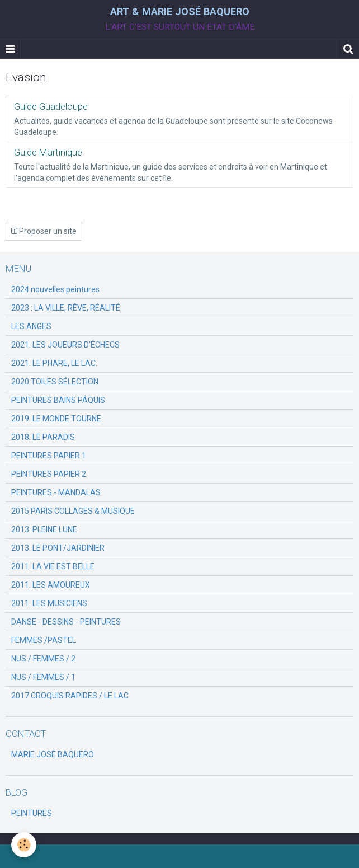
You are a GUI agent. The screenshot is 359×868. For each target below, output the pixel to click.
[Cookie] (24, 845)
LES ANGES (31, 326)
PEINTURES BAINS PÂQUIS (58, 400)
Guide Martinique (48, 152)
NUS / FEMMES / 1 (43, 677)
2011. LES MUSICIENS (49, 603)
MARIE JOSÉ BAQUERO (53, 754)
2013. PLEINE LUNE (44, 529)
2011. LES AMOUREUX (51, 585)
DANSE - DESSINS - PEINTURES (66, 622)
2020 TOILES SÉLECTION (55, 382)
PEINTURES (32, 813)
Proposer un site (44, 231)
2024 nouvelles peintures (55, 289)
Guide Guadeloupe (51, 106)
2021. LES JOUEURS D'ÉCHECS (65, 345)
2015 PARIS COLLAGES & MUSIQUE (73, 511)
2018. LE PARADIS (43, 437)
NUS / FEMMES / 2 (43, 659)
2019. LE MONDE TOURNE (56, 419)
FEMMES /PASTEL (44, 640)
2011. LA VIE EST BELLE (53, 566)
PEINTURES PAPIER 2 (49, 474)
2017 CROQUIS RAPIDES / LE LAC (70, 696)
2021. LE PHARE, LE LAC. (54, 363)
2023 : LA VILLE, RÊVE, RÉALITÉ (66, 308)
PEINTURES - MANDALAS (56, 492)
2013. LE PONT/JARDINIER (58, 548)
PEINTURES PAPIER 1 (49, 456)
